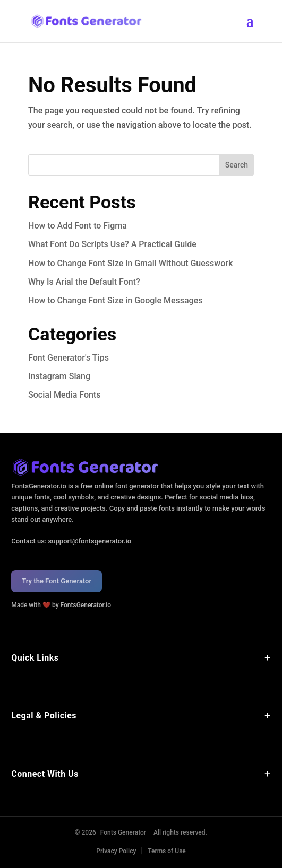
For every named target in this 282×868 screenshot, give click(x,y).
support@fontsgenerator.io (90, 541)
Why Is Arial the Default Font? (84, 282)
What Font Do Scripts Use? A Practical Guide (112, 244)
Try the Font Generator (57, 581)
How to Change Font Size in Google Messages (115, 300)
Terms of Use (167, 851)
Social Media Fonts (64, 395)
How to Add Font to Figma (78, 226)
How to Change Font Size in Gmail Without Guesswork (130, 263)
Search (237, 165)
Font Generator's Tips (69, 358)
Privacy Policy (116, 851)
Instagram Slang (59, 376)
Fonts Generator (123, 832)
